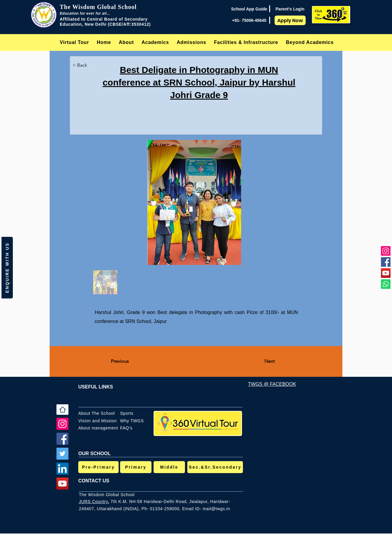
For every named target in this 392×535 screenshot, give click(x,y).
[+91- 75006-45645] (249, 20)
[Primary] (136, 467)
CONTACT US (94, 481)
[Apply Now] (290, 20)
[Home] (62, 410)
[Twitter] (62, 454)
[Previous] (131, 362)
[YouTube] (386, 273)
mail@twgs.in (216, 509)
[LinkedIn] (62, 469)
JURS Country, (94, 502)
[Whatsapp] (386, 284)
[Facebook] (386, 262)
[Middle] (169, 467)
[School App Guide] (249, 9)
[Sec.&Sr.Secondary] (215, 467)
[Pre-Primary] (98, 467)
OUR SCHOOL (94, 454)
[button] (126, 42)
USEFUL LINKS (96, 387)
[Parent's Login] (290, 9)
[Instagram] (386, 251)
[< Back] (85, 65)
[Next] (260, 362)
